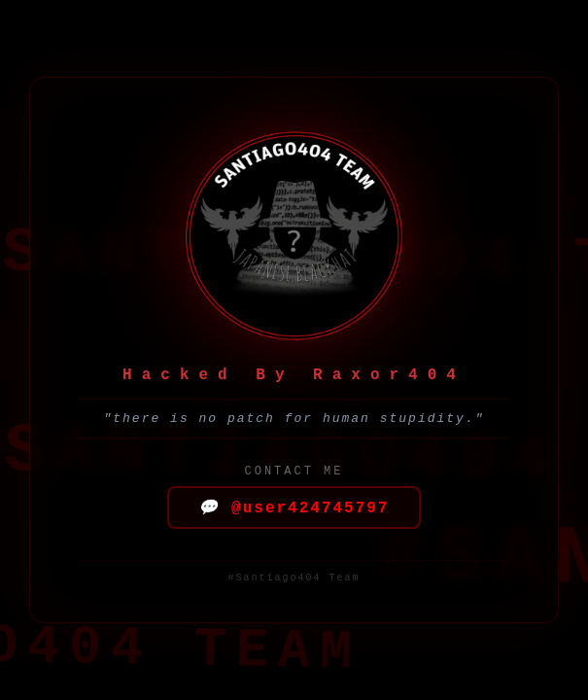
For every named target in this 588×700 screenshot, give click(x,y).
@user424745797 (294, 508)
